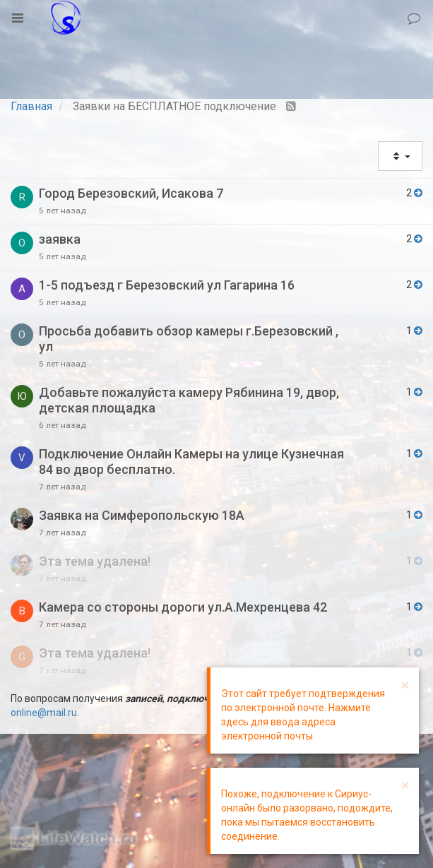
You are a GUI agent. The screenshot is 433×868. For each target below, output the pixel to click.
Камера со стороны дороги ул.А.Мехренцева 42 (183, 607)
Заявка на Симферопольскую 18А (142, 515)
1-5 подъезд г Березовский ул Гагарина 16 (167, 285)
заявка (60, 239)
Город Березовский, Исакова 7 (131, 193)
